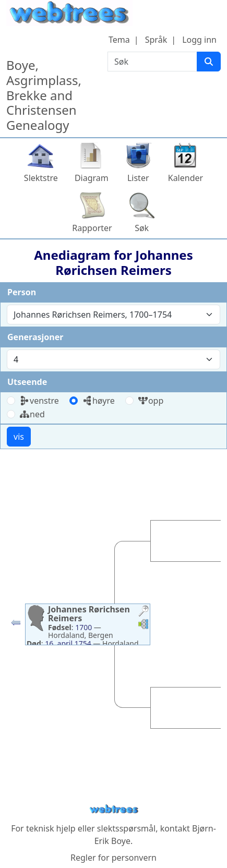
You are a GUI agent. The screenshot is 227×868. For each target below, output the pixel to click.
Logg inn (199, 40)
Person (22, 292)
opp (151, 401)
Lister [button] (138, 178)
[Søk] (209, 62)
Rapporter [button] (92, 228)
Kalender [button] (186, 178)
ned (32, 414)
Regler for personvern (113, 858)
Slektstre (41, 178)
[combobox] (113, 315)
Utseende (27, 382)
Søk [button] (142, 228)
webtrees (114, 809)
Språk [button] (156, 40)
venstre (39, 401)
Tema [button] (119, 40)
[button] (16, 625)
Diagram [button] (92, 178)
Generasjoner (35, 337)
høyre (98, 401)
